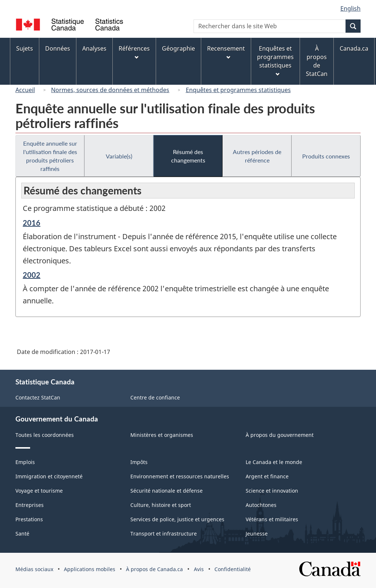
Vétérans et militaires (272, 519)
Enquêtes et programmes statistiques (238, 90)
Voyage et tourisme (39, 491)
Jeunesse (257, 534)
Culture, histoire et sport (161, 505)
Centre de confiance (155, 397)
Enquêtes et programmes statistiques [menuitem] (275, 60)
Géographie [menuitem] (178, 48)
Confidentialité (233, 569)
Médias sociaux (34, 569)
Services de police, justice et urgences (177, 519)
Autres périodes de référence (257, 156)
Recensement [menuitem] (226, 52)
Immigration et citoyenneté (49, 476)
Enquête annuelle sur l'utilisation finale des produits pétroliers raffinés (50, 156)
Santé (22, 534)
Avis (199, 569)
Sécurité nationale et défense (167, 491)
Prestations (29, 519)
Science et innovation (272, 491)
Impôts (139, 462)
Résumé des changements (188, 156)
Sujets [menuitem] (25, 48)
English (350, 8)
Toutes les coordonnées (45, 435)
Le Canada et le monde (274, 462)
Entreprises (30, 505)
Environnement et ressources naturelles (180, 476)
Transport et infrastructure (164, 534)
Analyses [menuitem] (94, 48)
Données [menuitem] (58, 48)
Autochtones (261, 505)
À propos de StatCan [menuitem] (317, 61)
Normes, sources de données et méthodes (110, 90)
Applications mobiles (90, 569)
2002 (32, 275)
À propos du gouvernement (280, 435)
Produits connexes (326, 156)
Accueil (25, 90)
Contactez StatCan (38, 397)
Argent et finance (267, 476)
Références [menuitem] (134, 52)
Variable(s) (119, 156)
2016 (32, 223)
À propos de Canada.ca (154, 569)
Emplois (25, 462)
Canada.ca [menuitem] (354, 48)
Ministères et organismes (162, 435)
